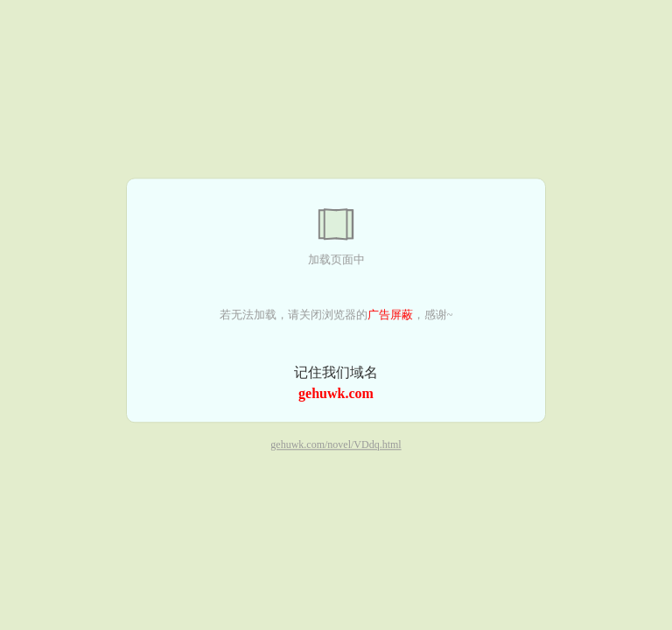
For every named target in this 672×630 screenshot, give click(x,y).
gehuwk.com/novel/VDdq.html (336, 445)
